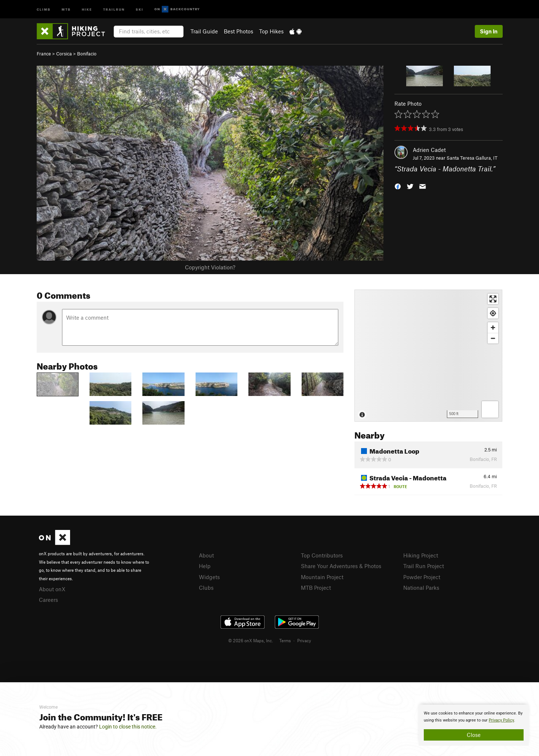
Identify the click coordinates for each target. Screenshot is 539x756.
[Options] (490, 409)
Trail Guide (204, 31)
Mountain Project (322, 577)
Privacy (304, 640)
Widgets (209, 577)
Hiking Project (421, 555)
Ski (140, 9)
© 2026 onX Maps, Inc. (251, 640)
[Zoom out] (493, 338)
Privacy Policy (501, 720)
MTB (66, 9)
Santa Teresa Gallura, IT (472, 158)
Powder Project (422, 577)
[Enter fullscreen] (493, 299)
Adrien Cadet (429, 150)
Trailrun (114, 9)
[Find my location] (493, 313)
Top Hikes (271, 31)
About (206, 555)
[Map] (428, 356)
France (44, 54)
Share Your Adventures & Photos (341, 566)
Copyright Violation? (210, 267)
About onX (52, 589)
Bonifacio (87, 54)
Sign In (489, 31)
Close (474, 735)
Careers (48, 600)
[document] (474, 725)
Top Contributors (322, 555)
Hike (87, 9)
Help (205, 566)
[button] (398, 186)
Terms (285, 640)
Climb (44, 9)
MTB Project (316, 588)
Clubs (206, 588)
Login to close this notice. (128, 727)
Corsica (64, 54)
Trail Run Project (424, 566)
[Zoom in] (493, 328)
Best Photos (238, 31)
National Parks (421, 588)
